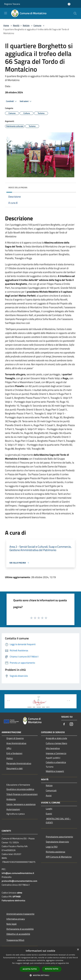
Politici (10, 758)
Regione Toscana (12, 4)
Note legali (12, 924)
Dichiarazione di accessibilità (20, 929)
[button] (40, 975)
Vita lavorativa (53, 748)
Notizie (26, 25)
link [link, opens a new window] (67, 963)
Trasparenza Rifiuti (15, 940)
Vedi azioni (26, 101)
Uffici (9, 748)
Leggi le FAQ (52, 847)
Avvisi (49, 795)
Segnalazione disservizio (57, 842)
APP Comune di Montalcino (59, 857)
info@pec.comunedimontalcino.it (18, 873)
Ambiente (11, 799)
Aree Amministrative (16, 743)
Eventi (49, 814)
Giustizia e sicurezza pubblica (20, 789)
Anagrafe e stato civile (56, 738)
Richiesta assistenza (55, 852)
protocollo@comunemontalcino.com (19, 881)
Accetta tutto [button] (30, 969)
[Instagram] (71, 724)
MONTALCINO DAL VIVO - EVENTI (58, 821)
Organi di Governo (15, 738)
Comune (37, 25)
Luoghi (49, 809)
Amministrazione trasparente (20, 914)
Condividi (12, 101)
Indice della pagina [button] (18, 187)
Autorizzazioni (13, 809)
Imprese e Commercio (56, 753)
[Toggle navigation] (6, 13)
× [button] (78, 950)
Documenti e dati (15, 768)
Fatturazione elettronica (13, 900)
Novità (16, 25)
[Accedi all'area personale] (69, 4)
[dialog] (40, 963)
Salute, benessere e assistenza (21, 804)
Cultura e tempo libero (56, 743)
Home (6, 25)
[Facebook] (64, 724)
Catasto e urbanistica (56, 762)
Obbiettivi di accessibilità (18, 934)
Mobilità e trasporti (55, 771)
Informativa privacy (16, 919)
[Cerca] (75, 13)
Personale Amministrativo (19, 763)
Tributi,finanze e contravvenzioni (22, 794)
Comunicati (51, 790)
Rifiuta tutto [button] (52, 969)
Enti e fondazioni (14, 753)
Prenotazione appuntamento (59, 837)
